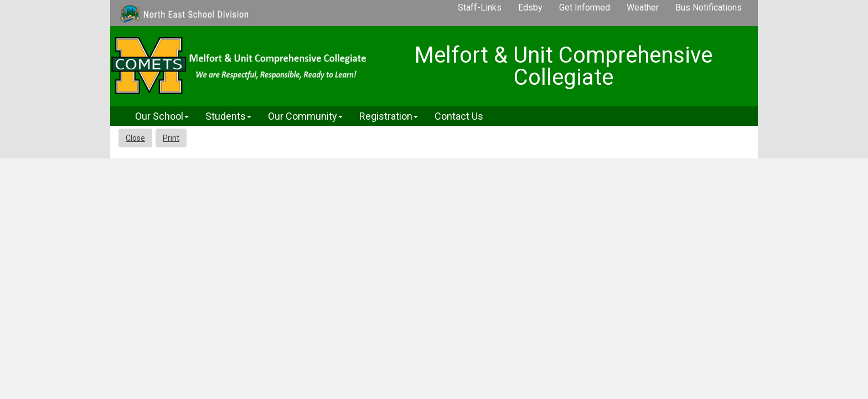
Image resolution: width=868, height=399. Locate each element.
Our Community (305, 116)
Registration (389, 116)
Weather (643, 7)
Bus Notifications (709, 7)
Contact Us (459, 116)
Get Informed (585, 7)
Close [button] (135, 138)
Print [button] (171, 138)
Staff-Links (480, 7)
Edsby (530, 7)
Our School (162, 116)
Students (228, 116)
